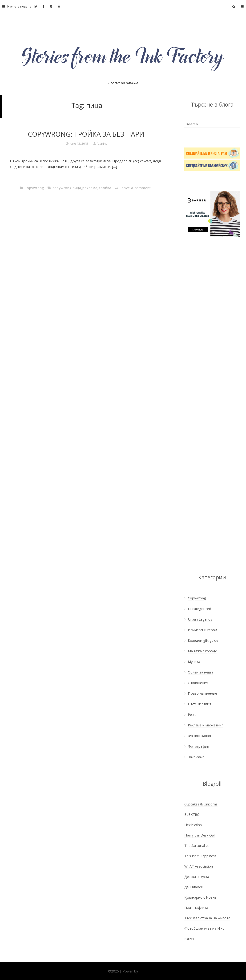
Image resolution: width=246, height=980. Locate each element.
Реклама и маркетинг (205, 725)
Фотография (198, 746)
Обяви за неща (201, 672)
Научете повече (16, 6)
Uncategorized (200, 609)
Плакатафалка (196, 908)
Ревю (192, 714)
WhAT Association (199, 866)
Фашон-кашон (200, 736)
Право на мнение (202, 693)
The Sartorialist (196, 845)
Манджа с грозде (202, 651)
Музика (194, 661)
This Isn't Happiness (200, 856)
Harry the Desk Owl (200, 835)
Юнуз (189, 939)
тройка (105, 188)
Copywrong (34, 188)
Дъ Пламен (194, 887)
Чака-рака (196, 757)
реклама (90, 188)
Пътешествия (200, 704)
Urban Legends (200, 619)
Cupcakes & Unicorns (201, 804)
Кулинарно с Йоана (200, 897)
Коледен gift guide (203, 640)
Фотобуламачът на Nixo (204, 928)
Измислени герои (202, 630)
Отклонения (198, 683)
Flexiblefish (193, 825)
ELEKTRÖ (192, 814)
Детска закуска (197, 876)
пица (77, 188)
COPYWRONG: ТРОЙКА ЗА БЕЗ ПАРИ (86, 134)
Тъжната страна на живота (207, 918)
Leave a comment (135, 188)
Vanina (103, 143)
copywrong (62, 188)
